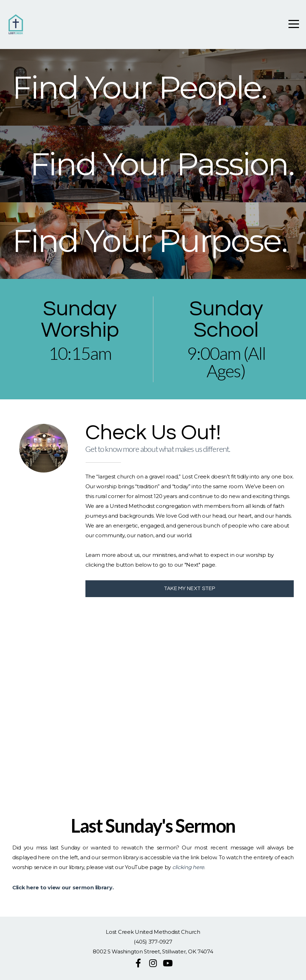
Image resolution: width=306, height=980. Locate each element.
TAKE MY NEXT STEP (190, 589)
